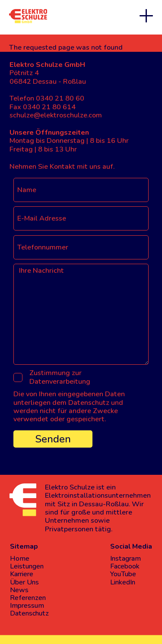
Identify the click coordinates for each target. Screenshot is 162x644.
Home (20, 559)
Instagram (125, 559)
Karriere (22, 574)
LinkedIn (123, 582)
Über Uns (24, 582)
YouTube (123, 574)
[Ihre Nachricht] (81, 314)
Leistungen (27, 566)
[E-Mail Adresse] (81, 218)
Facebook (125, 566)
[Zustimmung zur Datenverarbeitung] (18, 377)
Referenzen (28, 598)
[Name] (81, 190)
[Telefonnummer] (81, 247)
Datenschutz (29, 613)
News (19, 590)
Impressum (27, 606)
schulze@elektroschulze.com (56, 115)
